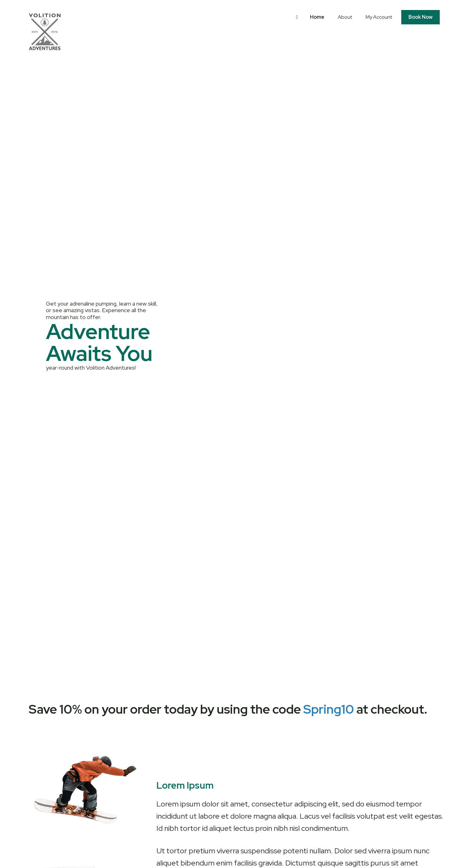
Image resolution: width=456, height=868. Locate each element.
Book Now (421, 17)
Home (317, 17)
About (345, 17)
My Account (379, 17)
